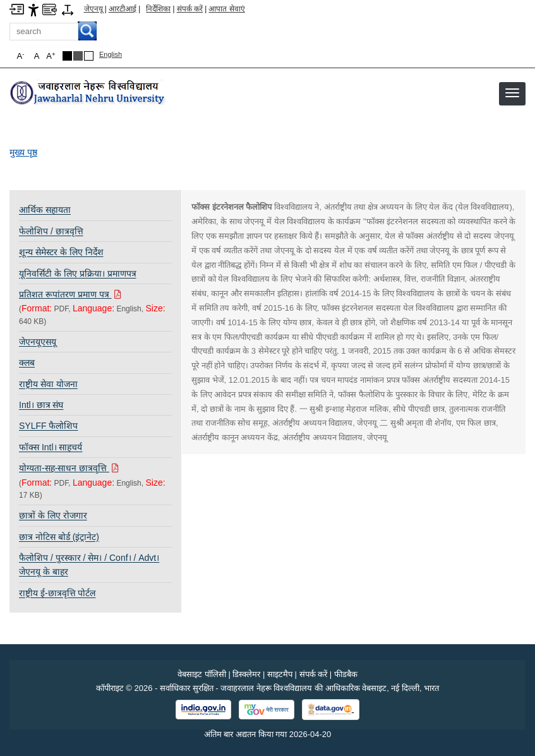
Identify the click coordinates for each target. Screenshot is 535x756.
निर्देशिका (158, 9)
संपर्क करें (190, 9)
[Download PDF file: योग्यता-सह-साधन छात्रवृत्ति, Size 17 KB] (95, 468)
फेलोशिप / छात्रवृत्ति (51, 231)
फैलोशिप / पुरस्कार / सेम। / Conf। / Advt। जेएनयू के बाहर (89, 565)
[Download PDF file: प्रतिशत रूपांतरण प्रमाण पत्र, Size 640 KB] (95, 294)
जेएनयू (93, 9)
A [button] (51, 56)
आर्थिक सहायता (45, 210)
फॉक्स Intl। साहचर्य (51, 447)
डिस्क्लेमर (246, 674)
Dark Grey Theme (78, 56)
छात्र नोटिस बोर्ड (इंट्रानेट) (59, 537)
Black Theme (67, 56)
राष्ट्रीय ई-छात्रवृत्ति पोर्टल (57, 593)
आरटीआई (123, 9)
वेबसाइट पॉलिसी (202, 674)
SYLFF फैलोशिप (48, 426)
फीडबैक (346, 674)
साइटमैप (280, 674)
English (111, 54)
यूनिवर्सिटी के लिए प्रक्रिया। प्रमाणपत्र (78, 273)
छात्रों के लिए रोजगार (53, 515)
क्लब (27, 363)
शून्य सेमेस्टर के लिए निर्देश (61, 252)
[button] (512, 93)
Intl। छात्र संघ (41, 405)
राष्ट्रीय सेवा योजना (48, 384)
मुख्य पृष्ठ (23, 152)
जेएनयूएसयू (38, 342)
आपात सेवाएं (226, 9)
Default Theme (89, 56)
